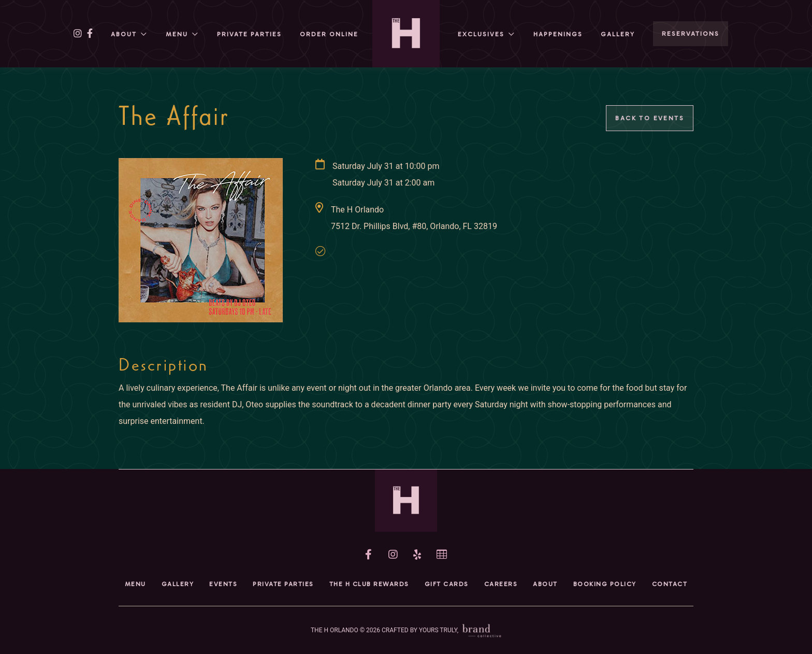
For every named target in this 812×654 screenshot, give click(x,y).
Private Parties (249, 34)
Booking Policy (605, 584)
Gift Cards (447, 584)
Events (223, 584)
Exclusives (481, 34)
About (124, 34)
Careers (501, 584)
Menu (177, 34)
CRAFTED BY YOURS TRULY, (441, 630)
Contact (670, 584)
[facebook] (90, 34)
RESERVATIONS (691, 34)
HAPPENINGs (558, 34)
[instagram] (78, 34)
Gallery (618, 34)
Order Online (329, 34)
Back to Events (650, 118)
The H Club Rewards (369, 584)
